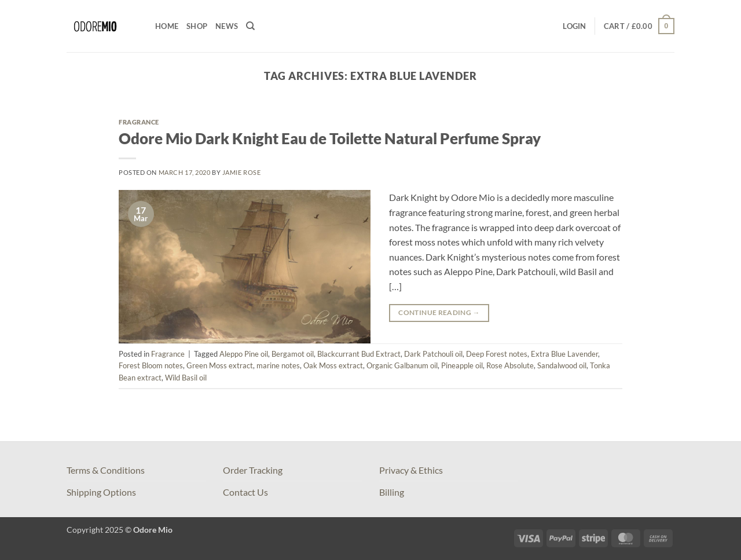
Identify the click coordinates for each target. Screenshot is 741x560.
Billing (392, 492)
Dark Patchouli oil (433, 354)
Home (167, 26)
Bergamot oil (293, 354)
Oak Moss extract (333, 365)
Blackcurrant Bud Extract (359, 354)
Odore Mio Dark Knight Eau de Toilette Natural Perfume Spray (330, 138)
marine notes (278, 365)
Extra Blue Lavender (564, 354)
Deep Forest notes (497, 354)
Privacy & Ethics (411, 470)
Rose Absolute (510, 365)
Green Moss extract (220, 365)
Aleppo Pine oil (244, 354)
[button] (574, 26)
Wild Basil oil (186, 378)
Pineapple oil (462, 365)
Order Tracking (253, 470)
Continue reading (439, 312)
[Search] (250, 26)
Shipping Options (101, 492)
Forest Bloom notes (151, 365)
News (227, 26)
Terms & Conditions (106, 470)
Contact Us (245, 492)
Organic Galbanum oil (402, 365)
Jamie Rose (242, 172)
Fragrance (139, 122)
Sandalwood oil (562, 365)
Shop (197, 26)
